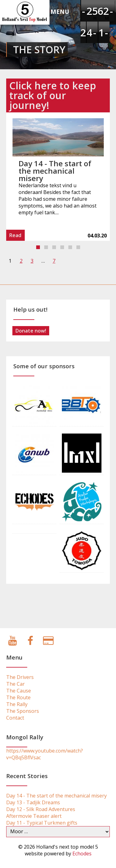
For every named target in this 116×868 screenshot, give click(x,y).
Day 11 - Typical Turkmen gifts (42, 823)
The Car (15, 684)
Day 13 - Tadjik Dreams (33, 802)
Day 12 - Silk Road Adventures (41, 809)
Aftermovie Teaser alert (34, 816)
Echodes (82, 854)
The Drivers (20, 677)
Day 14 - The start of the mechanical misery (55, 171)
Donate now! (31, 331)
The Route (18, 697)
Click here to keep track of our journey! (53, 95)
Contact (15, 718)
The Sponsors (23, 711)
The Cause (19, 691)
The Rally (17, 704)
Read (15, 235)
